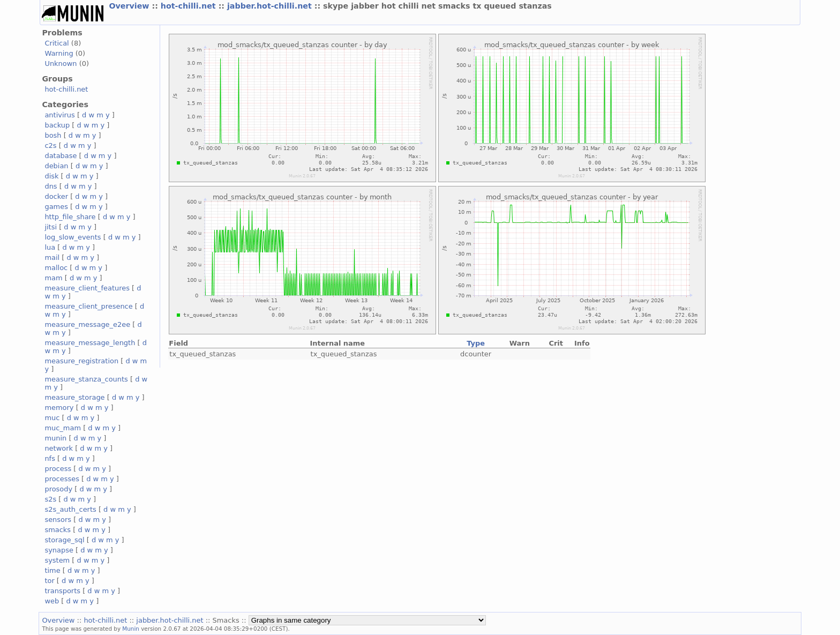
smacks (58, 530)
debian (56, 166)
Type (476, 343)
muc (52, 418)
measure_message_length (90, 343)
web (52, 601)
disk (51, 176)
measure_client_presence (88, 306)
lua (50, 247)
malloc (56, 268)
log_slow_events (73, 237)
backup (57, 125)
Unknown (61, 63)
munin (55, 438)
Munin (131, 629)
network (59, 448)
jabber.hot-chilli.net (271, 6)
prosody (58, 489)
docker (56, 196)
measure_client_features (87, 288)
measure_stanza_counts (86, 379)
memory (59, 408)
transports (62, 591)
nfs (50, 458)
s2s (50, 499)
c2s (50, 145)
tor (49, 581)
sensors (58, 520)
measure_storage (74, 397)
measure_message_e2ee (87, 324)
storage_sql (64, 540)
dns (51, 186)
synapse (59, 550)
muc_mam (63, 428)
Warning (59, 53)
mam (53, 278)
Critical (57, 43)
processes (62, 479)
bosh (53, 135)
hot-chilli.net (190, 6)
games (56, 207)
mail (52, 257)
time (52, 570)
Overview (130, 6)
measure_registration (81, 361)
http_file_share (70, 217)
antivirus (59, 115)
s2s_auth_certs (70, 509)
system (57, 560)
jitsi (51, 227)
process (58, 469)
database (61, 156)
